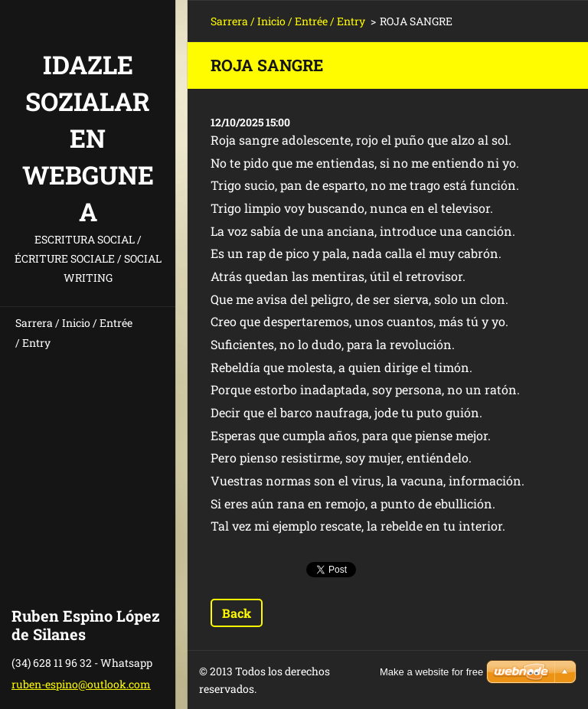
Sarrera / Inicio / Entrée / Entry (74, 333)
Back (237, 613)
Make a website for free (431, 672)
